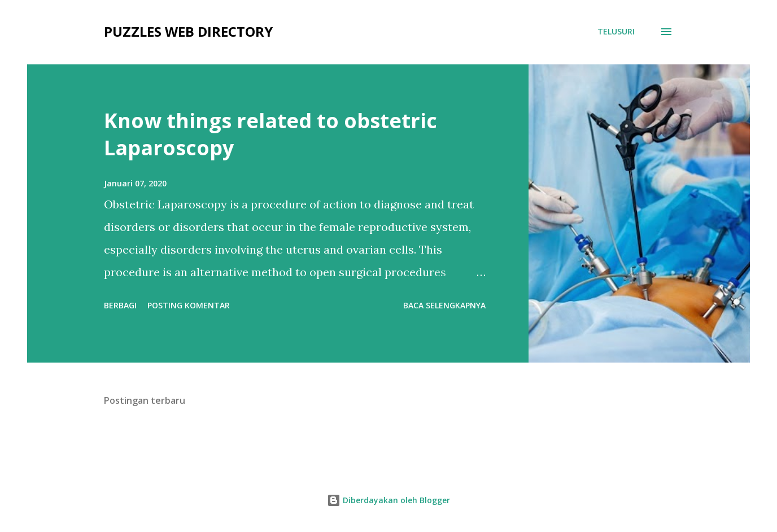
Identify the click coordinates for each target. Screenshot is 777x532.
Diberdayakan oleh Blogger (388, 500)
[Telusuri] (616, 32)
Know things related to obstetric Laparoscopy (270, 134)
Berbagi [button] (120, 305)
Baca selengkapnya (444, 305)
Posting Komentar (189, 305)
